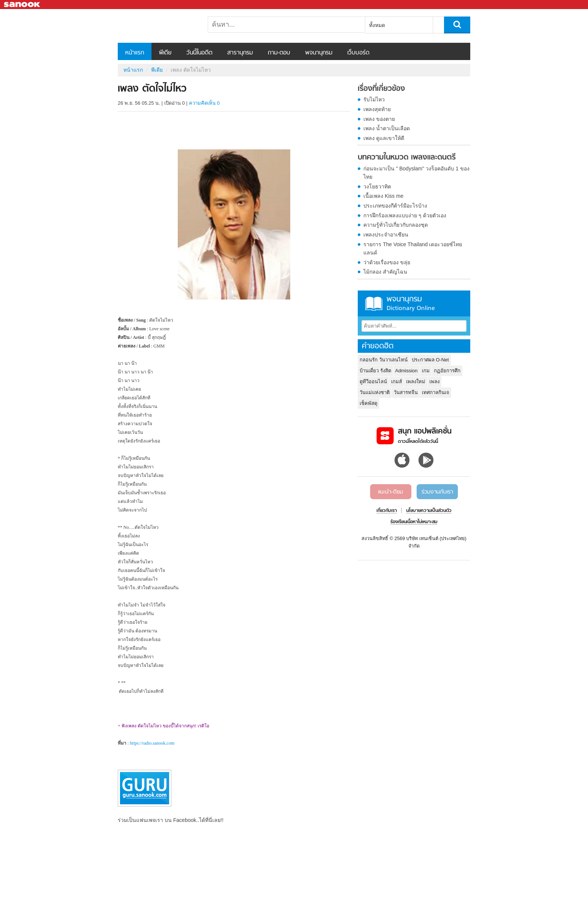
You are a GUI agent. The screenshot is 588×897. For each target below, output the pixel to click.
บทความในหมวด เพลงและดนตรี (407, 158)
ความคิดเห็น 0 (204, 103)
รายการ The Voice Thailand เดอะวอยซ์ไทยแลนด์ (413, 248)
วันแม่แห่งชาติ (375, 392)
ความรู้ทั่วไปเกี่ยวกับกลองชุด (396, 225)
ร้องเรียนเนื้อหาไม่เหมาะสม (414, 522)
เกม (426, 371)
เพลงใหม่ (416, 382)
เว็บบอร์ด (358, 53)
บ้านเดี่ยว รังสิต (375, 371)
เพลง (434, 382)
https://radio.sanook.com (152, 743)
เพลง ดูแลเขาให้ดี (384, 138)
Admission (406, 371)
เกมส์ (397, 382)
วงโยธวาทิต (377, 187)
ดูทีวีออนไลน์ (373, 382)
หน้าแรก (135, 53)
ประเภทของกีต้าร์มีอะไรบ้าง (395, 206)
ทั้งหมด (377, 25)
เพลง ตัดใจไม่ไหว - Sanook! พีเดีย (157, 26)
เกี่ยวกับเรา (387, 511)
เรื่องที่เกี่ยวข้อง (381, 89)
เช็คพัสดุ (368, 403)
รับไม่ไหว (374, 99)
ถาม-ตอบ (279, 53)
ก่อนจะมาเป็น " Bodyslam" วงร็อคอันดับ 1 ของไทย (416, 173)
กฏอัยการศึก (447, 371)
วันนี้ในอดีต (199, 53)
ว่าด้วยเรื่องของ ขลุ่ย (387, 262)
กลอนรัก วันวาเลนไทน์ (384, 360)
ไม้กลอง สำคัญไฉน (385, 272)
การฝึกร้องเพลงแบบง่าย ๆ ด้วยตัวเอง (405, 215)
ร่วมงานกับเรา (437, 492)
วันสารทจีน (406, 392)
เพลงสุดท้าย (377, 109)
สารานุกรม (240, 53)
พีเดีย (165, 53)
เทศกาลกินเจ (436, 392)
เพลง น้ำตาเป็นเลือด (387, 128)
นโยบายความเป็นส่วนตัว (429, 511)
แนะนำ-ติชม (391, 492)
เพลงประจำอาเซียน (386, 235)
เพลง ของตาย (379, 119)
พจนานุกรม (319, 53)
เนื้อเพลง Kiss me (383, 196)
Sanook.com (22, 5)
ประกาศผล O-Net (430, 360)
